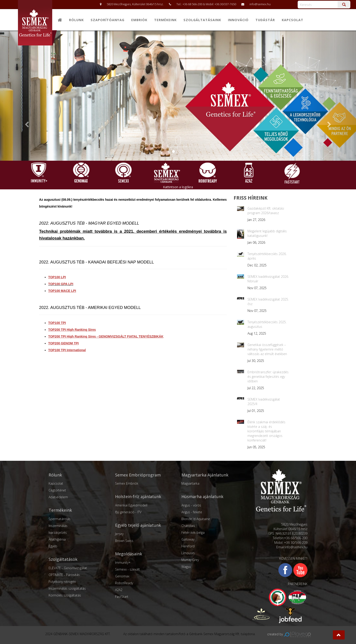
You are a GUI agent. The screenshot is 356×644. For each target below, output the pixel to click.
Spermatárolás (59, 519)
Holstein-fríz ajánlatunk (138, 496)
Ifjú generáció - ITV (128, 512)
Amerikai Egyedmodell (131, 505)
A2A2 (119, 590)
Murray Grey (190, 560)
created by (289, 634)
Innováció (238, 20)
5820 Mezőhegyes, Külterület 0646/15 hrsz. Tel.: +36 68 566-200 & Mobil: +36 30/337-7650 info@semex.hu (183, 4)
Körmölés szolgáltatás (65, 595)
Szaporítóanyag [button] (108, 20)
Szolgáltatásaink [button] (202, 20)
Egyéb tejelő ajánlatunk (138, 525)
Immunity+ (123, 563)
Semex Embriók (127, 483)
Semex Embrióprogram (138, 475)
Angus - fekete (192, 512)
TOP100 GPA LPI (61, 284)
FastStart (122, 597)
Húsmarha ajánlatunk (202, 496)
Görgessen (177, 142)
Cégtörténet (57, 490)
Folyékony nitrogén (62, 582)
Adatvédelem (58, 497)
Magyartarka (190, 483)
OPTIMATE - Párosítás (64, 575)
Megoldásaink (129, 554)
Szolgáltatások (63, 559)
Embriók (139, 20)
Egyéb (53, 546)
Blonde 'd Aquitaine (196, 519)
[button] (339, 635)
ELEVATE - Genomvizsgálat (68, 568)
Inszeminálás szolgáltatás (67, 588)
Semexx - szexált (127, 569)
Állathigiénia (57, 539)
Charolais (188, 526)
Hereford (188, 546)
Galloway (188, 539)
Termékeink (60, 510)
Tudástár (265, 20)
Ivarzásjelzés (58, 532)
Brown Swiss (124, 541)
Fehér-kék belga (193, 532)
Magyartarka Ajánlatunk (205, 475)
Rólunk (76, 20)
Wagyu (186, 567)
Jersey (119, 534)
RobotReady (124, 583)
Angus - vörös (191, 505)
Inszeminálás (58, 526)
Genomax (122, 576)
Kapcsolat (293, 20)
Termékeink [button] (165, 20)
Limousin (188, 553)
